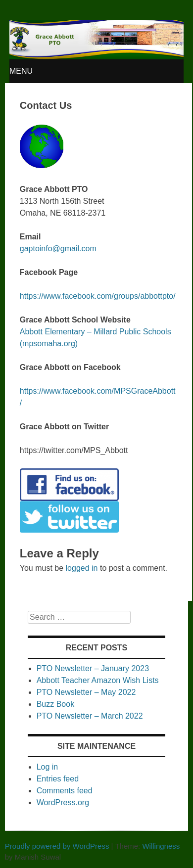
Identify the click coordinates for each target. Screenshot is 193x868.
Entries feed (58, 779)
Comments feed (65, 791)
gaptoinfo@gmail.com (58, 249)
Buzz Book (55, 704)
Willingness (161, 846)
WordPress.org (63, 802)
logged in (82, 568)
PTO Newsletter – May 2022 (86, 692)
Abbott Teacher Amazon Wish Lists (98, 680)
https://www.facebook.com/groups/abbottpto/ (98, 296)
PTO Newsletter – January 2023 (93, 668)
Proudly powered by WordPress (57, 846)
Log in (48, 767)
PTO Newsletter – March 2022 (90, 716)
